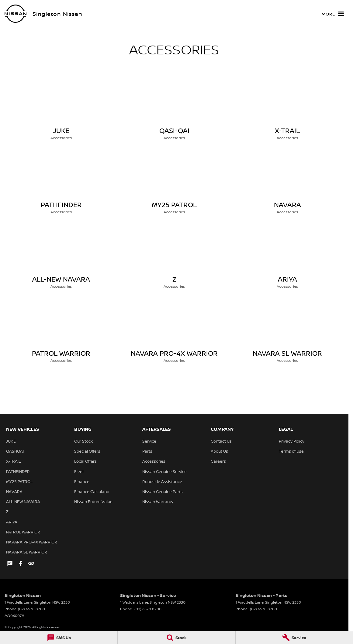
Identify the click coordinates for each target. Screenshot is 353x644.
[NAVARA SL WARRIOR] (287, 331)
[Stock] (176, 638)
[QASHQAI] (174, 109)
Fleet (79, 471)
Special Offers (87, 451)
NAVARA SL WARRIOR (27, 552)
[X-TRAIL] (287, 109)
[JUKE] (61, 109)
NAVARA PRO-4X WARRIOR (32, 542)
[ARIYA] (287, 257)
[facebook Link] (21, 563)
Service (149, 441)
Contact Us (221, 441)
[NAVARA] (287, 183)
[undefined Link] (31, 563)
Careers (218, 461)
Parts (147, 451)
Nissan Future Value (93, 502)
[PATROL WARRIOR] (61, 331)
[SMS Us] (59, 638)
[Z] (174, 257)
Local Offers (85, 461)
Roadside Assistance (162, 481)
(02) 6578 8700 (31, 609)
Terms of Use (291, 451)
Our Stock (83, 441)
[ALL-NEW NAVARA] (61, 257)
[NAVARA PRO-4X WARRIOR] (174, 331)
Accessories (154, 461)
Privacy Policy (292, 441)
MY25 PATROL (19, 481)
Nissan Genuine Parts (163, 492)
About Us (219, 451)
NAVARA (14, 492)
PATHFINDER (18, 471)
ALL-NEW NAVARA (23, 502)
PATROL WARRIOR (23, 532)
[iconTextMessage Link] (10, 563)
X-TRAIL (13, 461)
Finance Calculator (92, 492)
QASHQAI (15, 451)
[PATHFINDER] (61, 183)
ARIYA (12, 522)
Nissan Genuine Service (164, 471)
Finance (82, 481)
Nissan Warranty (158, 502)
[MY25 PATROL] (174, 183)
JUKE (11, 441)
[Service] (294, 638)
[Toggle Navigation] (333, 14)
